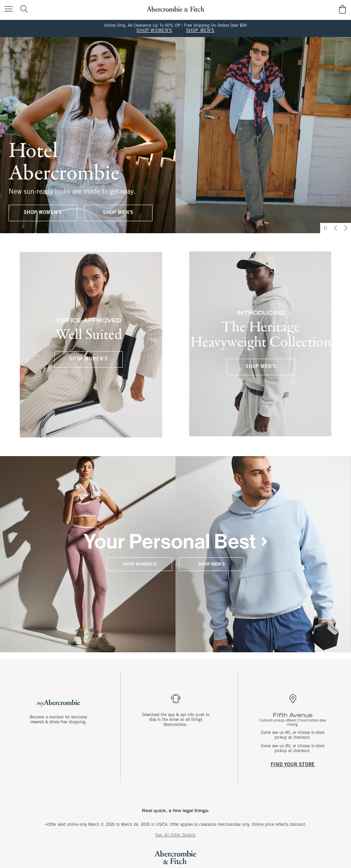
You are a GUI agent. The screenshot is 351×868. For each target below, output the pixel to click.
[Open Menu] (7, 9)
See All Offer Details (175, 835)
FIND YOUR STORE (293, 765)
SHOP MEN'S (200, 31)
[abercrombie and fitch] (175, 9)
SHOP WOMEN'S (154, 31)
